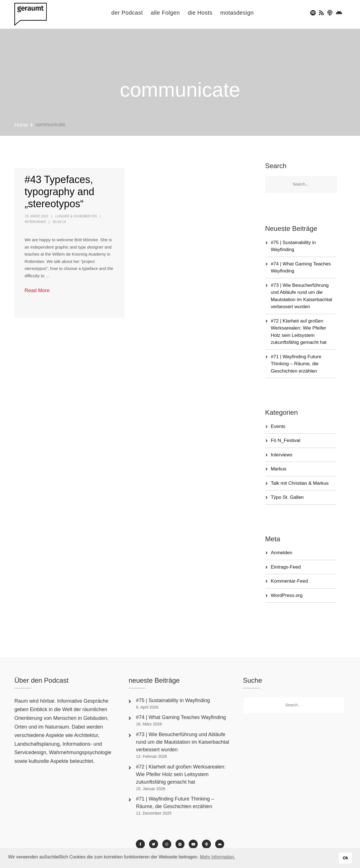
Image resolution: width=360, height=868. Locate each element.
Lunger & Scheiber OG (76, 216)
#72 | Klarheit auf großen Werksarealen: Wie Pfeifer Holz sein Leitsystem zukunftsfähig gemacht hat (181, 774)
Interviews (35, 222)
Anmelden (282, 553)
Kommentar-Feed (289, 581)
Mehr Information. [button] (218, 857)
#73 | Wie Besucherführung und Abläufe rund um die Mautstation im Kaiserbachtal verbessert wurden (182, 742)
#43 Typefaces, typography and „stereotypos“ (59, 192)
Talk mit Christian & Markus (300, 483)
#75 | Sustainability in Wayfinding (173, 700)
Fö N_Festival (286, 440)
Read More (37, 290)
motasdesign (237, 13)
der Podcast (127, 13)
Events (278, 426)
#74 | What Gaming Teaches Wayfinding (181, 717)
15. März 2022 (37, 216)
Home (21, 125)
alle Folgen (165, 13)
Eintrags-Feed (286, 567)
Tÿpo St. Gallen (287, 497)
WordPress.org (287, 595)
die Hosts (200, 13)
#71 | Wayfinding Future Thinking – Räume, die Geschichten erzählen (296, 364)
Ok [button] (345, 858)
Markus (279, 469)
